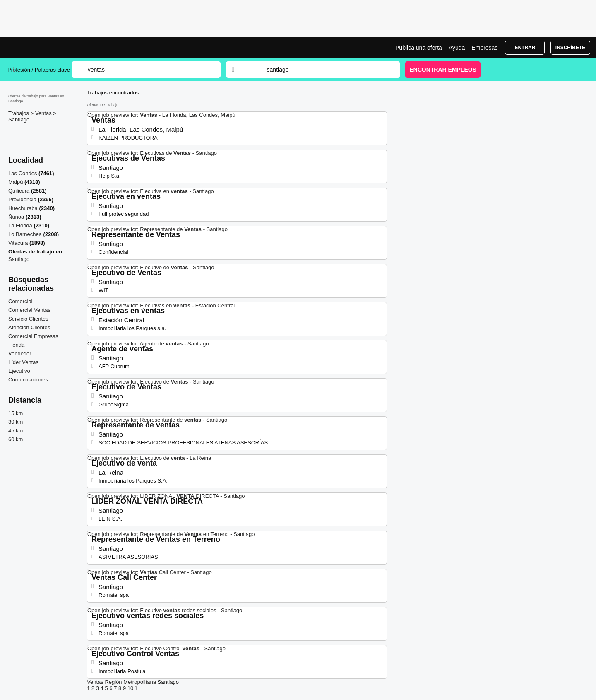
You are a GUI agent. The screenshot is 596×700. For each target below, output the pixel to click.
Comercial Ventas (29, 310)
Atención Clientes (29, 327)
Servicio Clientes (28, 319)
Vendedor (20, 354)
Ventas (44, 113)
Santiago (19, 119)
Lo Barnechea (25, 234)
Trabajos (19, 113)
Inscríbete (571, 48)
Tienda (16, 345)
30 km (16, 422)
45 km (16, 431)
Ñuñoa (16, 217)
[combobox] (325, 70)
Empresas (484, 48)
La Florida (20, 226)
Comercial (20, 301)
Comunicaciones (28, 380)
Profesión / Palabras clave (39, 70)
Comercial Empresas (33, 336)
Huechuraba (23, 208)
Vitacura (18, 243)
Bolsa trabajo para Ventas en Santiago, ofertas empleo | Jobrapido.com (38, 48)
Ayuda (457, 48)
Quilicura (19, 191)
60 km (16, 439)
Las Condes (23, 173)
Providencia (22, 199)
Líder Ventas (23, 362)
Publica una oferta (419, 48)
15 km (16, 413)
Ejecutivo (19, 371)
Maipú (16, 182)
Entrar (525, 48)
